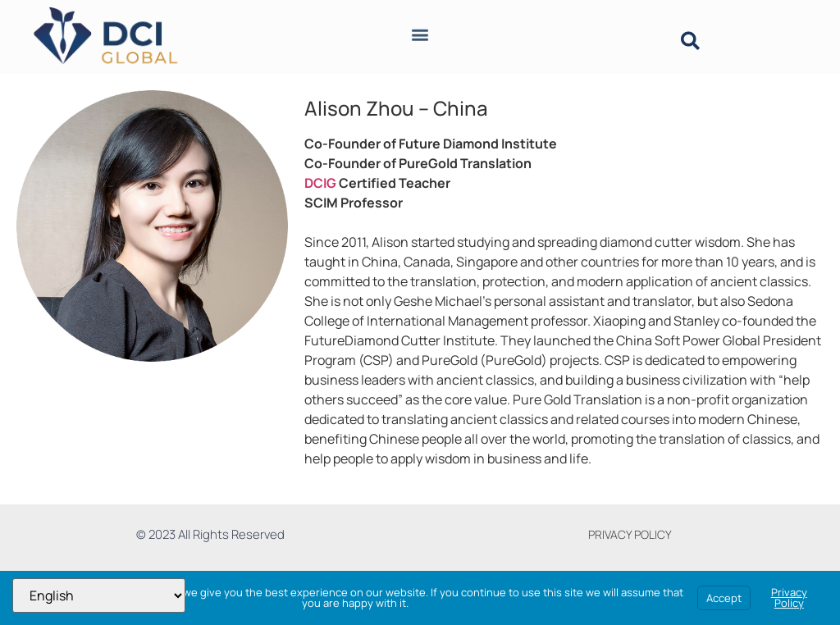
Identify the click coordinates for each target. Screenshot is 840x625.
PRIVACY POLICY (630, 534)
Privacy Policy (789, 598)
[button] (420, 30)
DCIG (320, 183)
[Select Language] (99, 595)
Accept (724, 598)
